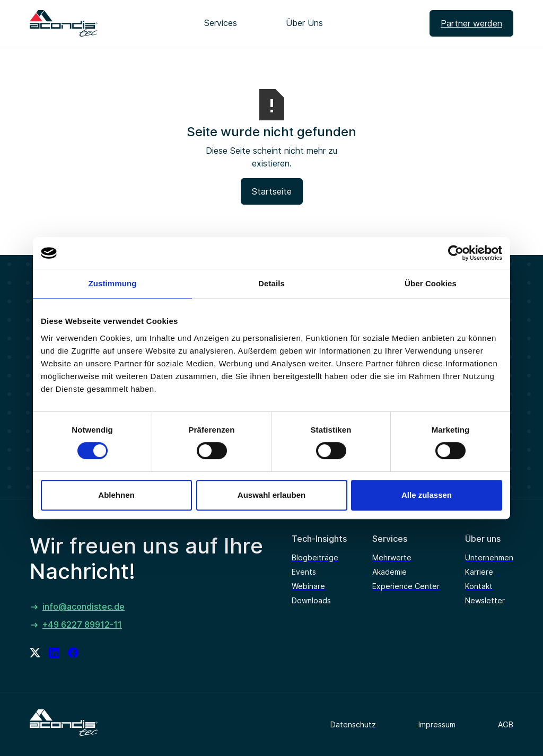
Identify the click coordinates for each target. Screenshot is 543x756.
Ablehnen (116, 495)
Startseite (272, 191)
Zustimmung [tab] (113, 283)
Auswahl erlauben (271, 495)
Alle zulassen (427, 495)
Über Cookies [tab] (431, 283)
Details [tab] (271, 283)
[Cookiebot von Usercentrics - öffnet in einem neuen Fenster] (456, 253)
